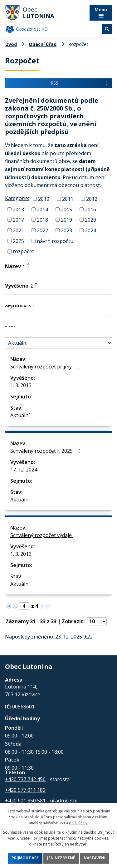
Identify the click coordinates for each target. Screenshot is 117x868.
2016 (90, 209)
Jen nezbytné (61, 858)
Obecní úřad (43, 44)
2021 (18, 230)
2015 (66, 209)
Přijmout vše (25, 858)
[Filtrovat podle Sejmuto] (58, 321)
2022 (42, 230)
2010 (44, 199)
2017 (18, 220)
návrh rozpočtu (55, 241)
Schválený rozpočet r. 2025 (46, 451)
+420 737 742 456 (25, 779)
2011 (68, 199)
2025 (18, 241)
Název (15, 266)
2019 (66, 220)
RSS (80, 83)
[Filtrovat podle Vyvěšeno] (58, 300)
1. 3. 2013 (21, 385)
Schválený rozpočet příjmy (46, 367)
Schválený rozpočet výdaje (46, 535)
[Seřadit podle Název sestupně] (29, 266)
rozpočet (23, 251)
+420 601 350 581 (25, 801)
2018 (42, 220)
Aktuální (20, 415)
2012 (92, 199)
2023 (66, 230)
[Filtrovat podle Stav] (58, 343)
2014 (42, 209)
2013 (18, 209)
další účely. (79, 823)
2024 (90, 230)
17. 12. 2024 (24, 470)
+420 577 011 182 (25, 790)
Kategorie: (17, 198)
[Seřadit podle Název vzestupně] (29, 264)
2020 (90, 220)
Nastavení (95, 858)
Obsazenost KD (32, 29)
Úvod (11, 44)
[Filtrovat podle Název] (58, 278)
